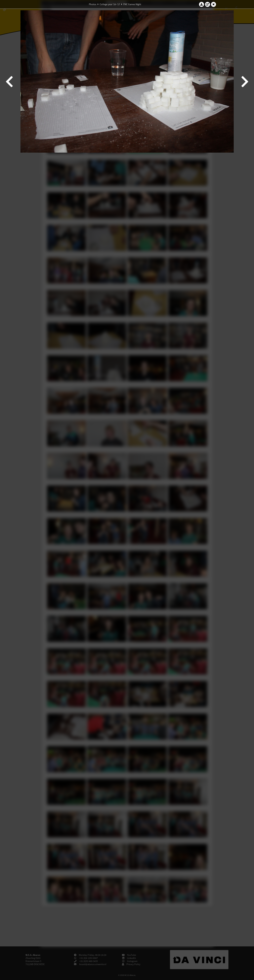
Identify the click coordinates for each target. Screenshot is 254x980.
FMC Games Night (132, 4)
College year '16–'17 (110, 4)
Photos (93, 4)
